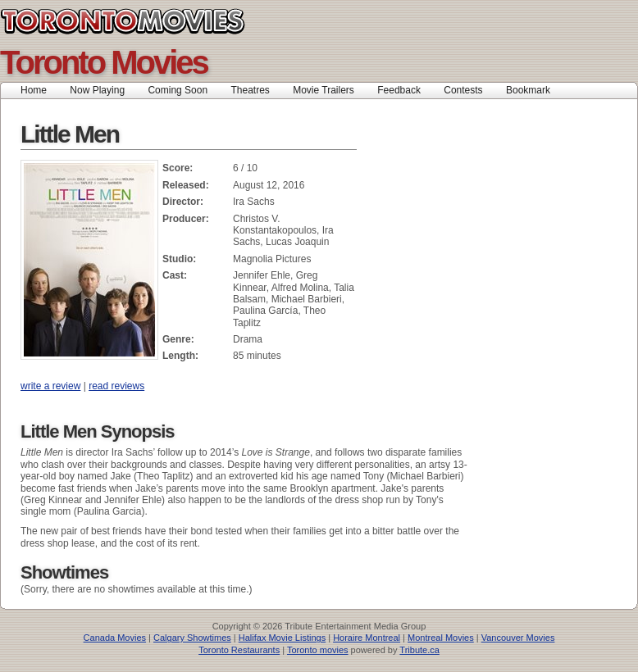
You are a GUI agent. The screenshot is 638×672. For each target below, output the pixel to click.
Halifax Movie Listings (282, 638)
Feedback (399, 90)
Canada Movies (115, 638)
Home (34, 90)
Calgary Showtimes (192, 638)
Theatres (250, 90)
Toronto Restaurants (239, 650)
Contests (463, 90)
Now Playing (97, 90)
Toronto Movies (159, 21)
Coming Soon (178, 90)
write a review (50, 386)
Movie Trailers (324, 90)
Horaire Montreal (367, 638)
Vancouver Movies (518, 638)
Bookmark (533, 90)
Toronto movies (318, 650)
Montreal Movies (441, 638)
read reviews (116, 386)
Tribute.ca (419, 650)
